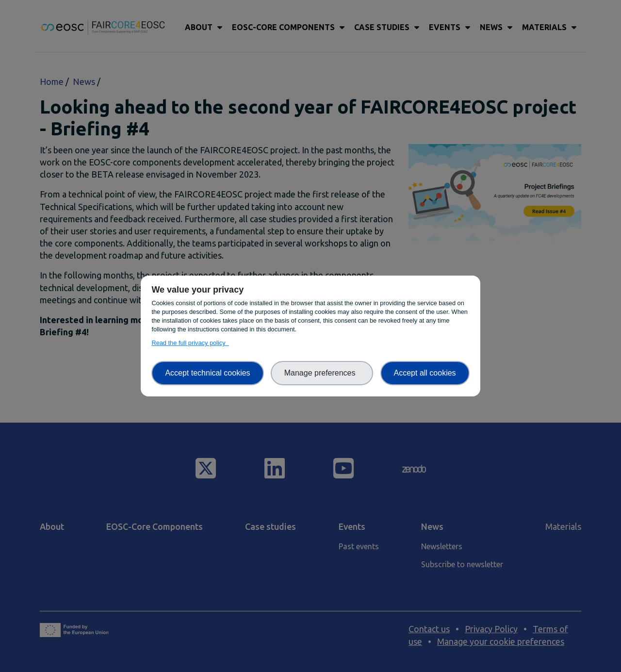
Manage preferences (322, 373)
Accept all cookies (425, 373)
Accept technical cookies (207, 373)
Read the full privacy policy (190, 343)
